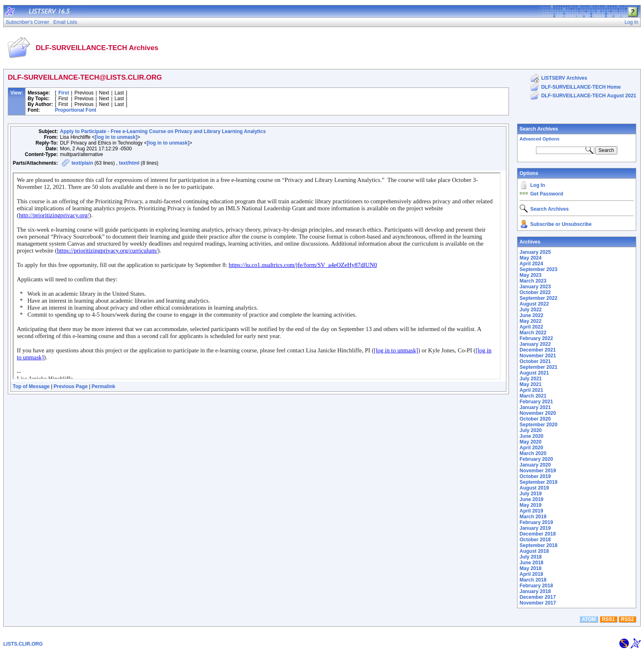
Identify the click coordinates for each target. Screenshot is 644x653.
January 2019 (535, 528)
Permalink (103, 386)
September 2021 (538, 367)
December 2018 (538, 534)
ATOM (589, 619)
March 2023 (533, 281)
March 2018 (533, 580)
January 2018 (535, 591)
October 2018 (535, 540)
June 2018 (531, 563)
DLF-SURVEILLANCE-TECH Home (581, 87)
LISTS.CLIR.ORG (23, 644)
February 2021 (536, 402)
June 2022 (531, 315)
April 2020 (531, 448)
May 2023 (530, 275)
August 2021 (534, 373)
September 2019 (538, 482)
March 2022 (533, 333)
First (64, 93)
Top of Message (31, 386)
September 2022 (538, 298)
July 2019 (531, 494)
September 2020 (538, 425)
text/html (129, 163)
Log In (538, 185)
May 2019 (530, 505)
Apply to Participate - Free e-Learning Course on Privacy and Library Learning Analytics (163, 131)
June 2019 (531, 499)
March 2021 (533, 396)
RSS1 (608, 619)
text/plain (82, 163)
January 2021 (535, 407)
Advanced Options (539, 139)
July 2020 (531, 430)
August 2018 (534, 551)
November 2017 (538, 603)
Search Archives (539, 129)
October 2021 (535, 361)
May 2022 (530, 321)
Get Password (547, 194)
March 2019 (533, 517)
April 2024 (531, 264)
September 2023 (538, 269)
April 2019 (531, 511)
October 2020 (535, 419)
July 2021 (531, 379)
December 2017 (538, 597)
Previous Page (71, 386)
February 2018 (536, 586)
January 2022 (535, 344)
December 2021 (538, 350)
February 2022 (536, 338)
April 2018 (531, 574)
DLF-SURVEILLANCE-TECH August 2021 (589, 96)
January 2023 (535, 287)
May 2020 (530, 442)
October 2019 (535, 476)
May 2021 (530, 384)
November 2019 (538, 471)
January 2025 (535, 252)
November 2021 (538, 356)
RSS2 (627, 619)
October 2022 (535, 292)
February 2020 (536, 459)
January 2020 (535, 465)
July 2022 (531, 310)
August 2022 (534, 304)
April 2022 (531, 327)
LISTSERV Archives (564, 78)
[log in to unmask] (116, 137)
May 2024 (530, 258)
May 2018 (530, 568)
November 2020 (538, 413)
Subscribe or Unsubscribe (561, 224)
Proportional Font (76, 110)
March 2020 (533, 453)
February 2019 (536, 522)
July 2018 (531, 557)
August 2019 (534, 488)
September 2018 (538, 545)
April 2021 (531, 390)
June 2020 (531, 436)
